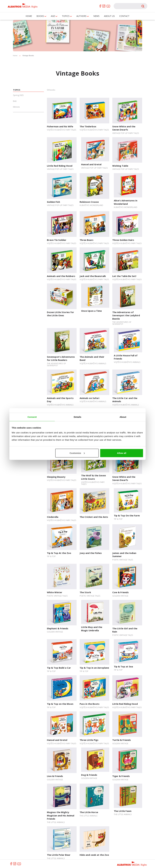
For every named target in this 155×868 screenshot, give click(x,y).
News (96, 16)
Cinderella (53, 517)
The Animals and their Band (92, 358)
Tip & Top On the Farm (127, 515)
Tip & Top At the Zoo (59, 553)
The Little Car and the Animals (125, 400)
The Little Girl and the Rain (125, 630)
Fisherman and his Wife (60, 126)
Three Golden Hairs (123, 240)
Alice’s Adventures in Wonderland (126, 202)
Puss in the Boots (90, 704)
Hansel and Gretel (91, 164)
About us (109, 16)
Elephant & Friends (58, 628)
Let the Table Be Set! (124, 276)
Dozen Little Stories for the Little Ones (60, 314)
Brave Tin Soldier (57, 240)
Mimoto (16, 107)
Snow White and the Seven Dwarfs (124, 128)
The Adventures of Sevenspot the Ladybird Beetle (126, 315)
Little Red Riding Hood (60, 166)
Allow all (122, 453)
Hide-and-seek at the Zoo (94, 855)
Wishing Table (120, 166)
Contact (124, 16)
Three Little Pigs (89, 740)
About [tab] (123, 417)
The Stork (85, 592)
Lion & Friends (55, 776)
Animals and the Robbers (61, 276)
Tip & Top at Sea (123, 666)
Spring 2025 (18, 95)
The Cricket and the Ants (94, 517)
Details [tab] (77, 417)
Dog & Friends (89, 775)
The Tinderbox (88, 126)
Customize (77, 453)
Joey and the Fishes (91, 553)
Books (40, 16)
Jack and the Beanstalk (93, 276)
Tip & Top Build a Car (59, 668)
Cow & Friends (120, 592)
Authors (81, 16)
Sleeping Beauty (56, 477)
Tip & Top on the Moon (60, 704)
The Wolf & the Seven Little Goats (93, 477)
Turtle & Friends (122, 740)
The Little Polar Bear (59, 855)
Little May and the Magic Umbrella (92, 629)
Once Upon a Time (91, 311)
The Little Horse (89, 812)
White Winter (55, 592)
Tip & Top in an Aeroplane (94, 668)
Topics (66, 16)
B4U (15, 101)
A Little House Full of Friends (126, 357)
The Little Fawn (123, 811)
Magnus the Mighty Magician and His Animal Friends (61, 815)
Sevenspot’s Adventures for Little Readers (61, 358)
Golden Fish (53, 202)
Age (53, 16)
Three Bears (87, 240)
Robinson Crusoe (89, 202)
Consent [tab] (32, 417)
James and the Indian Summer (124, 555)
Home (29, 16)
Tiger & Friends (121, 776)
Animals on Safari (89, 398)
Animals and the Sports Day (60, 400)
